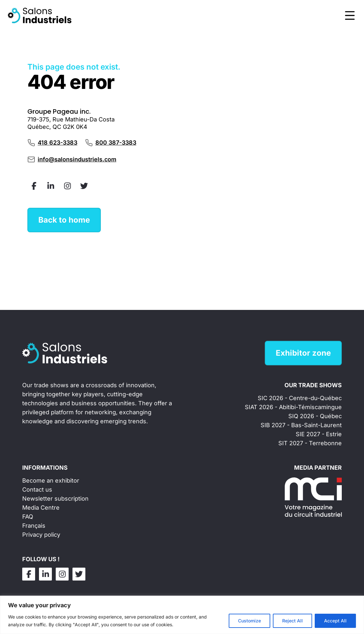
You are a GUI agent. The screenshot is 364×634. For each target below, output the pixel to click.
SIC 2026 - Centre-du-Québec (300, 398)
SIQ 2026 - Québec (315, 416)
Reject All (292, 621)
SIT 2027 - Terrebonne (310, 443)
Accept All (335, 621)
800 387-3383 (116, 143)
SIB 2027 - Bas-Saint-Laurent (301, 425)
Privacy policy (41, 535)
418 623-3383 (57, 143)
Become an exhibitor (51, 480)
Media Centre (41, 508)
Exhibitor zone (303, 353)
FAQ (28, 517)
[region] (182, 615)
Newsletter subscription (55, 499)
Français (34, 526)
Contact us (37, 490)
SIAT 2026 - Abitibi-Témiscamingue (293, 407)
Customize (249, 621)
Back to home (64, 220)
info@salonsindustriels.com (77, 159)
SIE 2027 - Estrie (319, 434)
